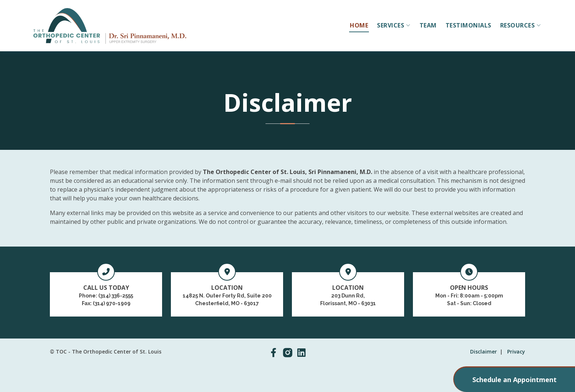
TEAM (428, 25)
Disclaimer (484, 352)
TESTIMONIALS (468, 25)
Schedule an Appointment (514, 380)
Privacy (516, 352)
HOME (359, 25)
